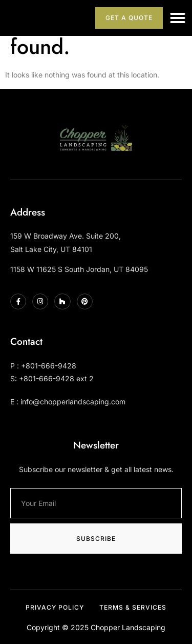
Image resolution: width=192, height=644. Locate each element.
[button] (178, 18)
